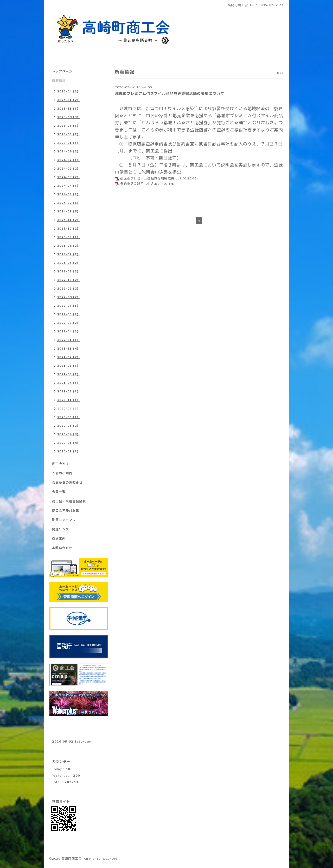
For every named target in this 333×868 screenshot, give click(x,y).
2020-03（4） (69, 443)
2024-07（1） (69, 160)
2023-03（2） (69, 271)
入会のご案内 (62, 473)
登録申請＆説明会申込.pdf (141, 183)
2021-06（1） (69, 366)
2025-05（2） (69, 134)
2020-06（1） (69, 417)
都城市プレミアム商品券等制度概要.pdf (151, 178)
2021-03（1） (69, 391)
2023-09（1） (69, 237)
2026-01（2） (69, 100)
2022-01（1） (69, 340)
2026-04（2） (69, 91)
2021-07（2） (69, 357)
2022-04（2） (69, 331)
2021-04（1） (69, 383)
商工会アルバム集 (66, 510)
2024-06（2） (69, 169)
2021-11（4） (69, 349)
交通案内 (59, 539)
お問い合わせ (62, 548)
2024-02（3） (69, 203)
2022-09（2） (69, 289)
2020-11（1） (69, 400)
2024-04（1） (69, 186)
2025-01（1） (69, 143)
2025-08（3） (69, 117)
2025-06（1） (69, 126)
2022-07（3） (69, 306)
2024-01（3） (69, 211)
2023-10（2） (69, 229)
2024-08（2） (69, 151)
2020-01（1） (69, 451)
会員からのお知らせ (67, 482)
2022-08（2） (69, 297)
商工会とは (60, 464)
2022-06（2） (69, 314)
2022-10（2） (69, 280)
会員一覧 (59, 492)
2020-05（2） (69, 426)
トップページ (62, 71)
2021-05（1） (69, 374)
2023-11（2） (69, 220)
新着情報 (59, 81)
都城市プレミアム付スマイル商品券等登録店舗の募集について (170, 93)
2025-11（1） (69, 109)
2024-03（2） (69, 194)
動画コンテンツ (64, 520)
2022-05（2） (69, 323)
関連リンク (60, 529)
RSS (280, 73)
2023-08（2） (69, 246)
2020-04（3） (69, 434)
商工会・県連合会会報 (69, 501)
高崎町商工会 (72, 859)
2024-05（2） (69, 177)
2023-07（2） (69, 254)
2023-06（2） (69, 263)
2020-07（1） (69, 409)
